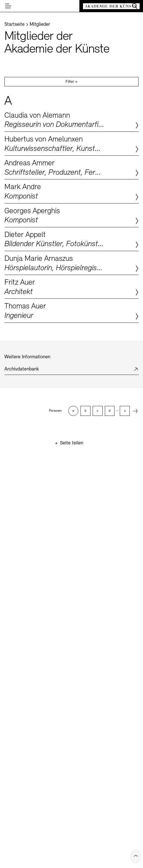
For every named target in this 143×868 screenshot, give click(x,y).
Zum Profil (71, 120)
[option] (73, 411)
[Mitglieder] (40, 25)
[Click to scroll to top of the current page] (136, 856)
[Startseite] (15, 25)
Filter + (71, 82)
